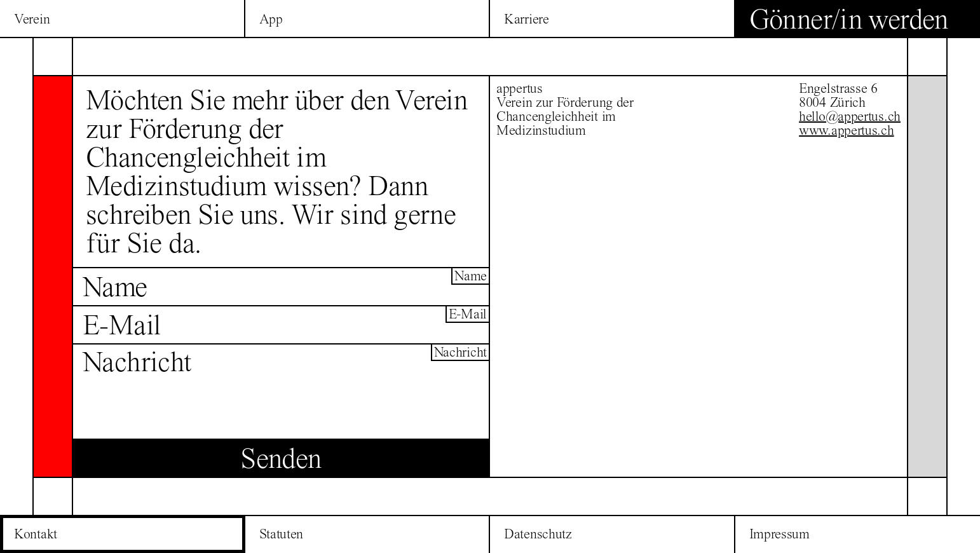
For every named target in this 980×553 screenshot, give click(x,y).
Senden (281, 458)
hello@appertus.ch (850, 116)
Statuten (282, 534)
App (271, 19)
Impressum (779, 534)
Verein (32, 19)
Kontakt (36, 534)
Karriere (527, 19)
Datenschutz (538, 534)
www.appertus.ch (847, 130)
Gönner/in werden (849, 19)
